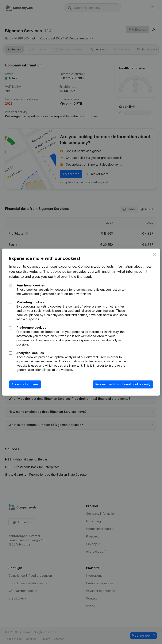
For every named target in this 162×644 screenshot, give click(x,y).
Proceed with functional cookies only (122, 384)
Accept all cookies (26, 384)
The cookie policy (67, 272)
